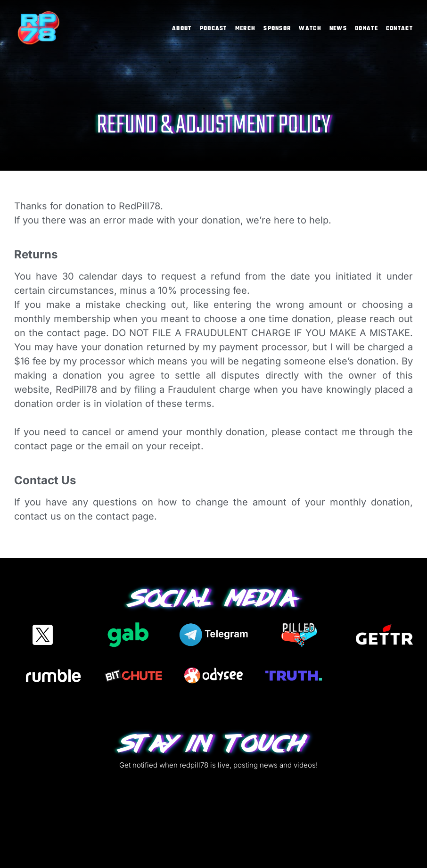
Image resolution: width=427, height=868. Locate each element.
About (182, 29)
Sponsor (277, 29)
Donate (366, 29)
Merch (246, 29)
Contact (399, 29)
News (338, 29)
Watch (310, 29)
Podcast (213, 29)
